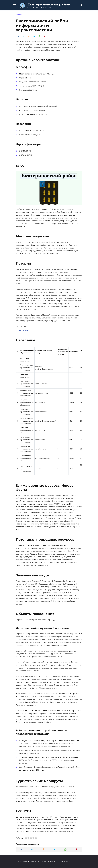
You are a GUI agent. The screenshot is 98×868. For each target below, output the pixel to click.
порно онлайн (22, 330)
